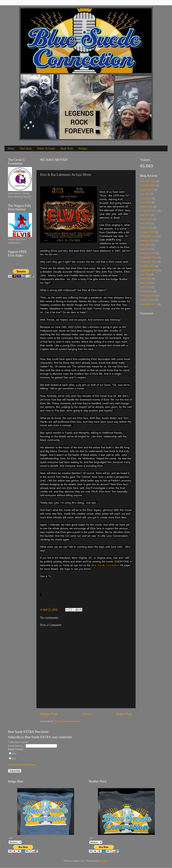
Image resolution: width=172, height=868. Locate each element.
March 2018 (146, 291)
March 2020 (146, 228)
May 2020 (145, 223)
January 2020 (147, 232)
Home (11, 148)
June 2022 (146, 198)
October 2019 (147, 240)
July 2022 (145, 194)
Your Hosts (26, 148)
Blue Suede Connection (105, 565)
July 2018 (145, 274)
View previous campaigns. (22, 765)
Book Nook (67, 148)
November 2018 (149, 262)
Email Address (17, 746)
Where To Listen (46, 148)
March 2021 (146, 219)
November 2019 (149, 236)
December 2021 (149, 211)
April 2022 (145, 202)
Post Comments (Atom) (67, 721)
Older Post (124, 714)
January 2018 (147, 300)
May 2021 (145, 215)
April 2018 (145, 287)
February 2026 (148, 181)
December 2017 (149, 304)
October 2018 (147, 266)
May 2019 (145, 245)
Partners (83, 148)
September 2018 (149, 270)
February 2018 (148, 296)
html (14, 754)
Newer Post (49, 714)
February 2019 (148, 253)
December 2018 (149, 257)
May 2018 (145, 283)
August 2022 (147, 190)
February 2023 (148, 185)
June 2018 (146, 279)
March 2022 (146, 207)
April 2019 (145, 249)
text (14, 759)
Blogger (104, 861)
